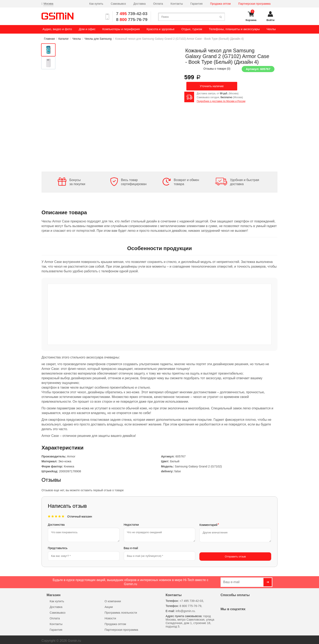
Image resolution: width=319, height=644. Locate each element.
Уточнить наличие (212, 86)
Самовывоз (118, 4)
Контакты (177, 4)
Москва (48, 4)
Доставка (140, 4)
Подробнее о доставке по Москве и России (221, 101)
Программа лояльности (121, 611)
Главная (49, 39)
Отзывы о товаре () (217, 69)
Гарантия (197, 4)
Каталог (64, 39)
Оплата (158, 4)
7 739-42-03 (132, 14)
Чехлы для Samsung (98, 39)
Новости (110, 616)
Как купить (96, 4)
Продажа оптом (220, 4)
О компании (113, 599)
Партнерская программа (254, 4)
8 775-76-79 (132, 19)
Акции (109, 605)
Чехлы (77, 39)
